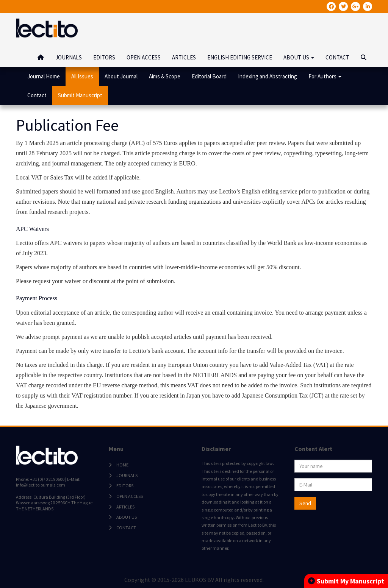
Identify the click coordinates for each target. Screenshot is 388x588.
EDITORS (104, 57)
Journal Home (44, 76)
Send (305, 503)
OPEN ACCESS (144, 57)
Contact (37, 95)
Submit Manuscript (80, 95)
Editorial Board (209, 76)
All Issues (82, 76)
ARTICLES (184, 57)
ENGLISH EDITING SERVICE (240, 57)
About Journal (121, 76)
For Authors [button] (325, 76)
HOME (122, 465)
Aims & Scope (165, 76)
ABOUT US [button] (299, 57)
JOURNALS (69, 57)
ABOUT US (127, 517)
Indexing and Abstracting (268, 76)
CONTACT (337, 57)
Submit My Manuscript (346, 581)
